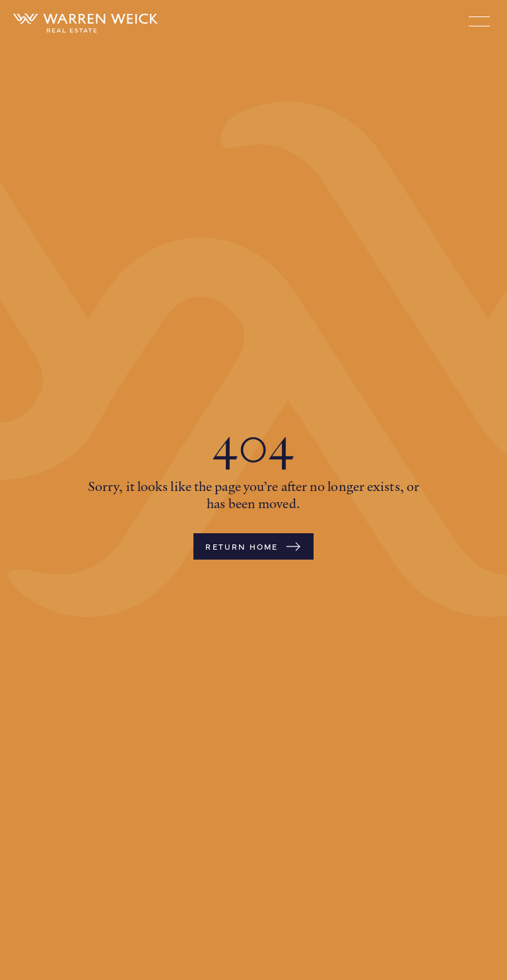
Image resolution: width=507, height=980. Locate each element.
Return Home (253, 546)
